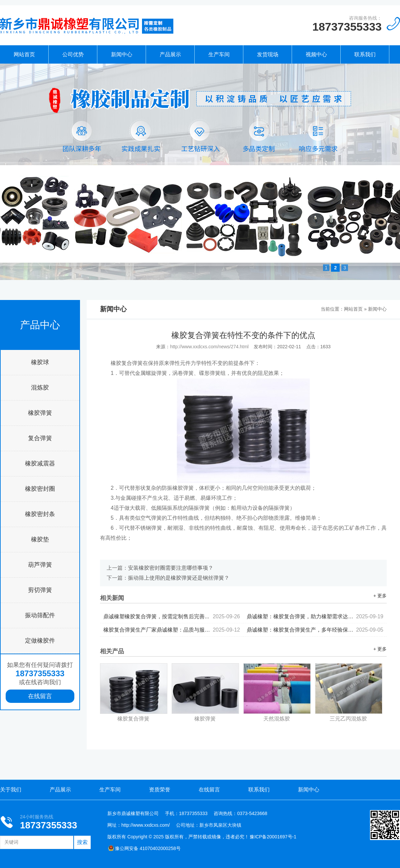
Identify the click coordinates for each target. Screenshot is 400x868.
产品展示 (170, 54)
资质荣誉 (160, 790)
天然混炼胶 (277, 719)
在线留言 (40, 696)
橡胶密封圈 (40, 489)
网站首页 (24, 54)
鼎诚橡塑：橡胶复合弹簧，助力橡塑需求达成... (315, 616)
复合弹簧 (40, 438)
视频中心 (316, 54)
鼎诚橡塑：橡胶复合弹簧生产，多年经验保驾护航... (315, 630)
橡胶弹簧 (40, 413)
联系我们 (365, 54)
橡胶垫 (40, 539)
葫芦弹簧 (40, 565)
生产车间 (219, 54)
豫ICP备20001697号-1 (273, 837)
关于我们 (11, 790)
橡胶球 (40, 362)
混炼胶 (40, 388)
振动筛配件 (40, 615)
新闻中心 (122, 54)
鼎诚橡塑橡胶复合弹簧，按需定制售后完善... (172, 616)
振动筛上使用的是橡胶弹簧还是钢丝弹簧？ (179, 578)
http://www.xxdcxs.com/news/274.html (209, 347)
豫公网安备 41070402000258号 (144, 848)
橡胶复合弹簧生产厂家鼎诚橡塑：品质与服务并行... (172, 630)
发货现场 (268, 54)
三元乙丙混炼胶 (348, 719)
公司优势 (73, 54)
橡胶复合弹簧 (133, 719)
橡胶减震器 (40, 463)
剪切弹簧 (40, 590)
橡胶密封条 (40, 514)
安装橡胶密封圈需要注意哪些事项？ (171, 568)
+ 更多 (380, 596)
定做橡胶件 (40, 641)
